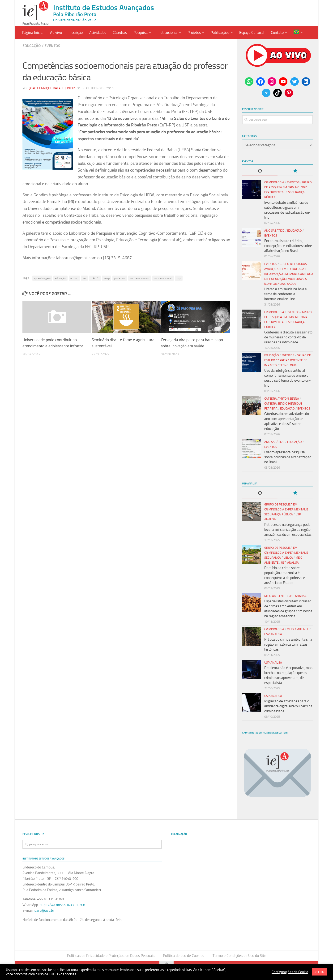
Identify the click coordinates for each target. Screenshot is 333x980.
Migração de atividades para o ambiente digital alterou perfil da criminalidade (288, 706)
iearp (107, 278)
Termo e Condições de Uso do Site (239, 956)
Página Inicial (33, 32)
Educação (32, 45)
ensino (74, 278)
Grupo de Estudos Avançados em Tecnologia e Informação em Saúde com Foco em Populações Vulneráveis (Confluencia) (289, 274)
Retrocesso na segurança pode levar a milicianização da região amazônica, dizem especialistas (288, 530)
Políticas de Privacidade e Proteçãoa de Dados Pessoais (111, 956)
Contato (277, 32)
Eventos (52, 45)
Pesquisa (141, 32)
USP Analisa (290, 563)
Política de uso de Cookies (184, 956)
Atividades (98, 32)
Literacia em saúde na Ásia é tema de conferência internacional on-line (286, 294)
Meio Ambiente (275, 596)
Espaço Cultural (252, 32)
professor (120, 278)
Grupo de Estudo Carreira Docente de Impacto (288, 360)
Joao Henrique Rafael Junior (52, 88)
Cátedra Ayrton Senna (282, 399)
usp (179, 278)
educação (60, 278)
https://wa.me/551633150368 (62, 905)
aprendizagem (42, 278)
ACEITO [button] (319, 972)
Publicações (220, 32)
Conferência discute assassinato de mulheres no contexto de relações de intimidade (288, 337)
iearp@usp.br (44, 911)
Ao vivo (56, 32)
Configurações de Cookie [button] (290, 972)
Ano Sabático (274, 231)
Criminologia (274, 182)
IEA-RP (95, 278)
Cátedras (120, 32)
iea (84, 278)
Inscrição (76, 32)
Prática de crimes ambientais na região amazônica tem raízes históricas (288, 644)
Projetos (194, 32)
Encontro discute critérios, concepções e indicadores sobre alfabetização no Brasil (288, 246)
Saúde (292, 284)
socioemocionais (140, 278)
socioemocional (163, 278)
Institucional (168, 32)
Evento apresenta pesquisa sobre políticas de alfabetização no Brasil (288, 457)
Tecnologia (288, 365)
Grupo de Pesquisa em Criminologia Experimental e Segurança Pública (286, 509)
